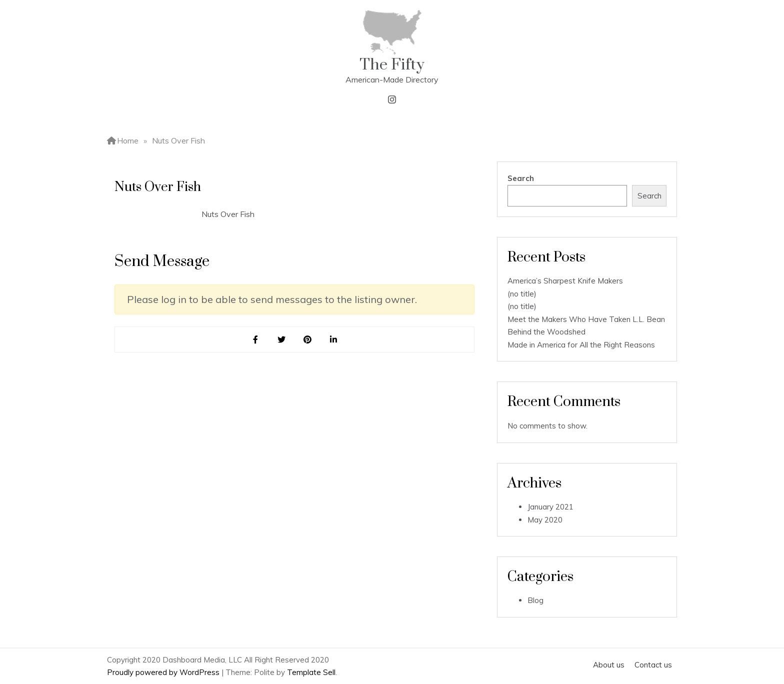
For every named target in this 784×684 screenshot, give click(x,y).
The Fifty (392, 65)
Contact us (653, 665)
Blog (535, 600)
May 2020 (545, 520)
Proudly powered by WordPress (164, 672)
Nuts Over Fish (228, 214)
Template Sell (311, 672)
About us (609, 665)
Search (521, 178)
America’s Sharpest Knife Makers (565, 281)
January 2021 (550, 507)
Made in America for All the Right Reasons (581, 345)
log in (174, 299)
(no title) (522, 294)
